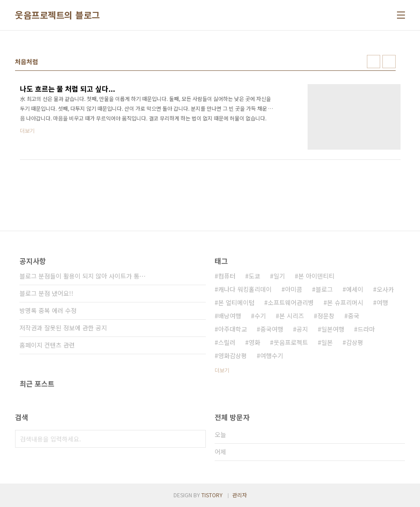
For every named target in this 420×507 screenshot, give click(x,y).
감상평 (355, 342)
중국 (354, 316)
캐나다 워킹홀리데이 (245, 289)
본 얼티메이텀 (236, 302)
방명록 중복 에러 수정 (48, 310)
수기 (260, 316)
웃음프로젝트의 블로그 (58, 15)
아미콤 (294, 289)
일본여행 (333, 329)
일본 (327, 342)
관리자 (240, 495)
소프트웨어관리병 (291, 302)
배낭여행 (230, 316)
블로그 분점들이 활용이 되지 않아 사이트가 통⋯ (83, 276)
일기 (279, 276)
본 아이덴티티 (316, 276)
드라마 (366, 329)
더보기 (222, 370)
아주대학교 (233, 329)
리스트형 (389, 62)
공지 (302, 329)
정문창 (326, 316)
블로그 (324, 289)
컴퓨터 (227, 276)
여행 (382, 302)
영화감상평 (233, 356)
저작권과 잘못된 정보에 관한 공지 (63, 328)
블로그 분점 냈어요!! (46, 293)
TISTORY (212, 495)
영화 (254, 342)
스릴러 (227, 342)
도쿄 (254, 276)
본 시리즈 (292, 316)
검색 (197, 439)
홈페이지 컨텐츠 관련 (47, 345)
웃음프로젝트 (291, 342)
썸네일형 (374, 62)
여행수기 (272, 356)
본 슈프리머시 (345, 302)
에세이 (355, 289)
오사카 (385, 289)
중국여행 (272, 329)
